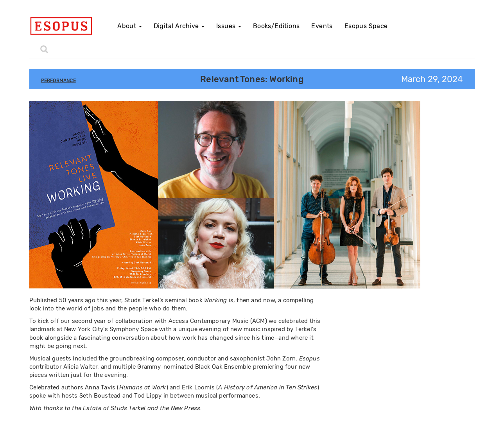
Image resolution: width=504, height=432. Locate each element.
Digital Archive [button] (179, 26)
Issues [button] (229, 26)
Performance (58, 81)
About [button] (129, 26)
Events (322, 26)
